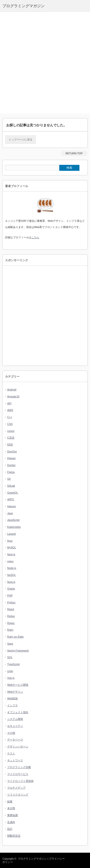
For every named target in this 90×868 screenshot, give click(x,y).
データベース (15, 740)
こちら (35, 237)
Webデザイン (15, 692)
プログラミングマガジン (32, 859)
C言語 (11, 438)
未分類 (11, 808)
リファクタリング (18, 795)
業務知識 (12, 815)
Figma (11, 472)
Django (11, 458)
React (11, 609)
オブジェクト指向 (18, 712)
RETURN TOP (74, 153)
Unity (10, 671)
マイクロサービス (18, 774)
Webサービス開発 (18, 685)
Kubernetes (14, 527)
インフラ (12, 705)
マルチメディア (16, 788)
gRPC (11, 499)
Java (10, 513)
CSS (10, 424)
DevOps (12, 451)
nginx (10, 561)
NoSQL (12, 575)
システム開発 (15, 719)
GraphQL (13, 493)
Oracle (11, 589)
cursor (11, 431)
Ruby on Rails (15, 637)
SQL (10, 657)
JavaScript (13, 520)
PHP (10, 595)
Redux (11, 616)
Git (9, 479)
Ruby (10, 630)
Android (12, 389)
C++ (10, 417)
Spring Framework (18, 651)
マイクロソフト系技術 (20, 781)
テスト (11, 753)
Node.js (12, 568)
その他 (11, 733)
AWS (10, 410)
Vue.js (11, 678)
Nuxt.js (11, 582)
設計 (10, 829)
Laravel (12, 534)
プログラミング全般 (19, 767)
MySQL (12, 547)
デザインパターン (18, 746)
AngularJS (13, 396)
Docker (11, 465)
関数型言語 (14, 836)
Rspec (11, 623)
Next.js (11, 554)
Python (11, 602)
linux (10, 541)
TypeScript (13, 664)
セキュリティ (15, 726)
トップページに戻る (21, 139)
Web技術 (12, 698)
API (9, 403)
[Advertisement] (45, 63)
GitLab (11, 486)
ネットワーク (15, 760)
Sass (10, 644)
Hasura (11, 506)
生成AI (11, 822)
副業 (10, 801)
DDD (10, 445)
